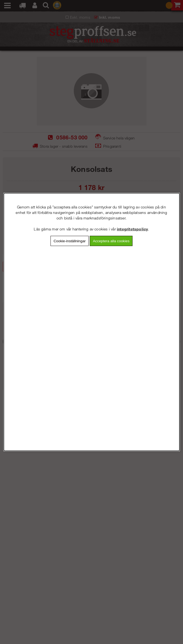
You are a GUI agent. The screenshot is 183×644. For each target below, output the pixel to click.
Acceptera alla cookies (111, 241)
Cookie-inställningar (70, 241)
